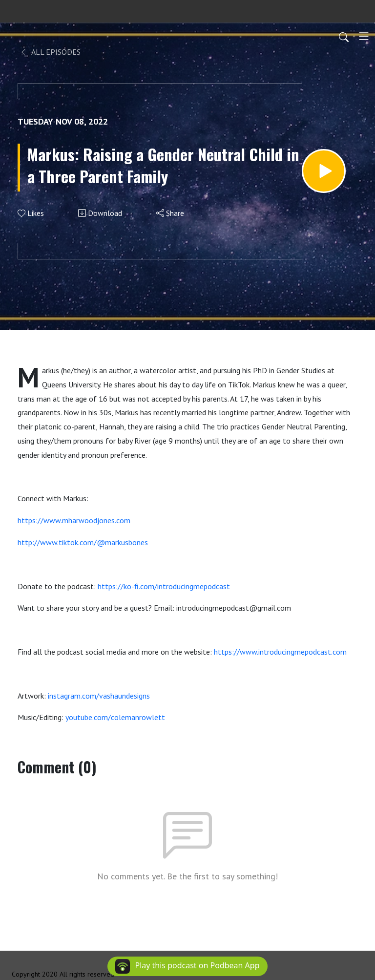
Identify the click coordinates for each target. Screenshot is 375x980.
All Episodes (50, 52)
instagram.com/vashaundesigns (99, 696)
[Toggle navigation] (364, 36)
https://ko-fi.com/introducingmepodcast (164, 586)
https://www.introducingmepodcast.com (280, 652)
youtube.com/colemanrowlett (115, 717)
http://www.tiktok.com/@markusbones (83, 542)
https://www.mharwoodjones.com (74, 520)
